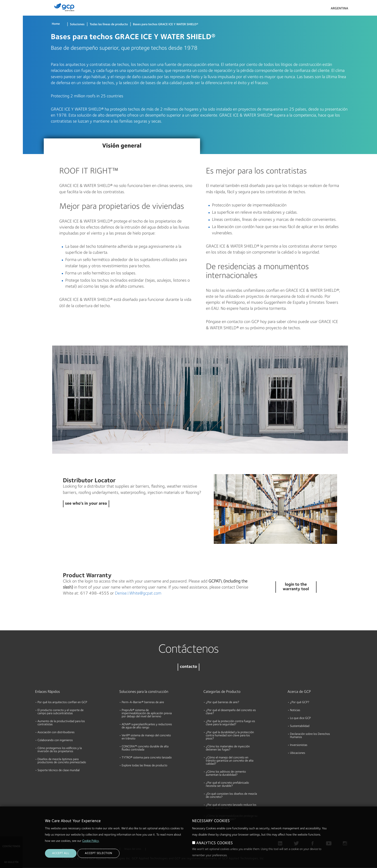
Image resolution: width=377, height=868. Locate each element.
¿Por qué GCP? (300, 703)
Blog (5, 90)
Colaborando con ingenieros (55, 741)
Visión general (122, 146)
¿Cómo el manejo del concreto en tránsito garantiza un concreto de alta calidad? (230, 761)
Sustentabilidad (300, 726)
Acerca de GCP (299, 692)
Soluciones (77, 25)
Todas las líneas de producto (109, 25)
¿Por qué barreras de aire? (223, 703)
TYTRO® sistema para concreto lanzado (147, 758)
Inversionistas (299, 745)
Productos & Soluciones (11, 14)
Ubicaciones (298, 753)
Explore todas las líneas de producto (145, 766)
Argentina (339, 9)
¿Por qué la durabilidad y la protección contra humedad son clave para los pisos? (230, 736)
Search (360, 10)
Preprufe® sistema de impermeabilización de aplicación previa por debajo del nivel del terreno (147, 714)
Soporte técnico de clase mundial (59, 771)
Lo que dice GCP (300, 718)
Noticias (295, 710)
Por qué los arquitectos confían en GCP (62, 703)
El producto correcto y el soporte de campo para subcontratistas (60, 712)
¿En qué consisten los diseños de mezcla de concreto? (231, 796)
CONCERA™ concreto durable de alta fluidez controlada (145, 748)
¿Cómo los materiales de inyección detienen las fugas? (228, 748)
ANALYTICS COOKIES (214, 843)
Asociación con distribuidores (56, 733)
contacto (188, 667)
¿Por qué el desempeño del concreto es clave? (231, 712)
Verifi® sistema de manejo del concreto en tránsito (146, 737)
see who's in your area (86, 504)
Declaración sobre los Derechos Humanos (310, 736)
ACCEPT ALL (61, 853)
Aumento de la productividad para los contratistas (61, 723)
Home (56, 24)
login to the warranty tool (296, 587)
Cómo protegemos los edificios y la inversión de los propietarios (60, 750)
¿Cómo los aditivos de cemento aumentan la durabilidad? (226, 774)
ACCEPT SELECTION (98, 853)
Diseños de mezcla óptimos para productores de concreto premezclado (62, 761)
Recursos (9, 53)
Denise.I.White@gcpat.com (138, 594)
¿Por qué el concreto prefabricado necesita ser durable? (227, 785)
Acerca (7, 71)
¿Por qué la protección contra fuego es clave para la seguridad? (230, 723)
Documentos (11, 34)
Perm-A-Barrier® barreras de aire (143, 703)
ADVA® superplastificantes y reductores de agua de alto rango (147, 726)
